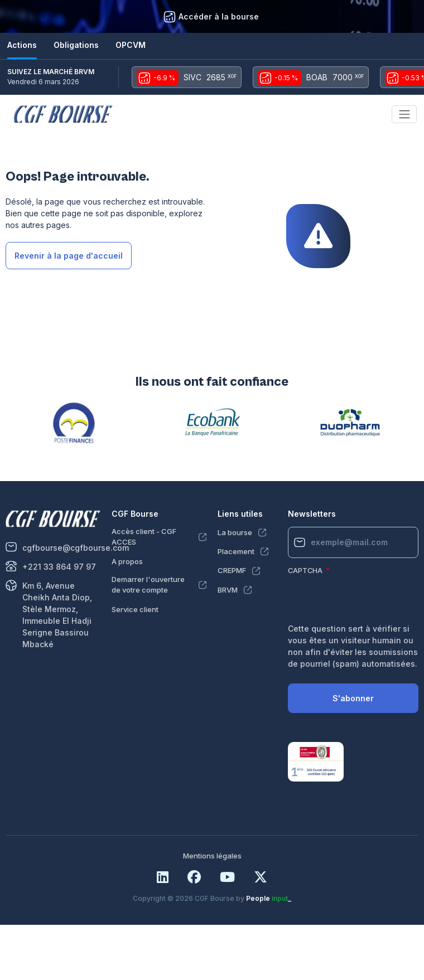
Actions (22, 45)
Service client (135, 609)
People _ (269, 898)
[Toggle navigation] (404, 114)
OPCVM (131, 45)
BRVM (228, 590)
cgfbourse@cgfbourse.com (76, 548)
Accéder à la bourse (219, 16)
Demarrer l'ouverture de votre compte (148, 585)
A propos (127, 561)
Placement (236, 551)
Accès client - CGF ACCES (144, 537)
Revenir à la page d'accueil (69, 256)
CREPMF (232, 570)
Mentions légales (212, 856)
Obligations (76, 45)
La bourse (235, 532)
